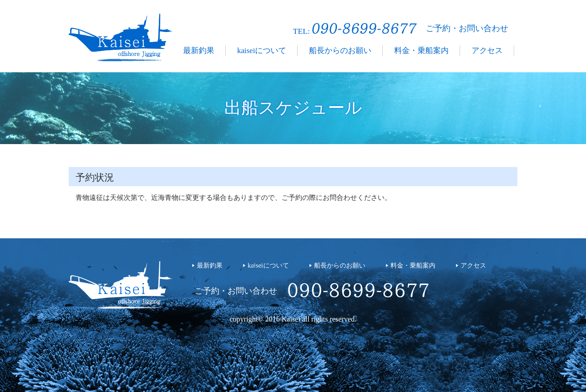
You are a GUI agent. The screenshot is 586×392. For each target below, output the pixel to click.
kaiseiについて (262, 51)
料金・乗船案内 (421, 51)
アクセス (487, 51)
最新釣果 (199, 51)
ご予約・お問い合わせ (467, 28)
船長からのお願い (340, 51)
